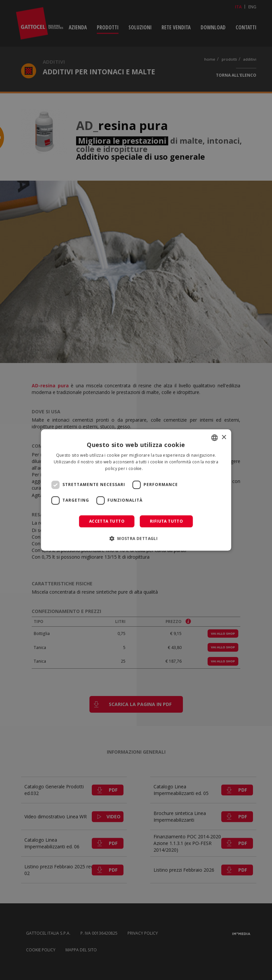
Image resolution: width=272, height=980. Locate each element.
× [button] (224, 437)
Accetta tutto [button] (107, 521)
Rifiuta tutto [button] (166, 521)
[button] (136, 538)
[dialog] (136, 490)
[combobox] (215, 438)
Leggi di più (155, 468)
